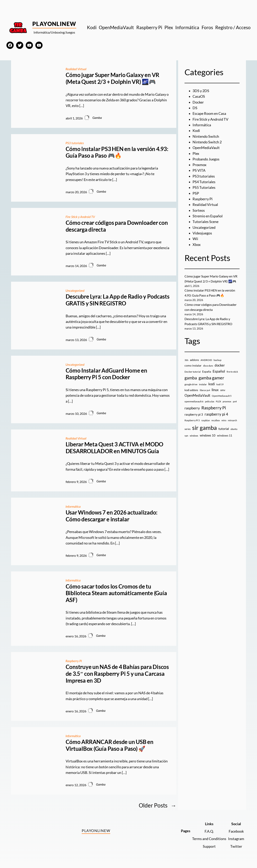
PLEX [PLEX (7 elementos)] (218, 401)
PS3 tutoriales (75, 143)
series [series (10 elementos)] (188, 429)
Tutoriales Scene (205, 222)
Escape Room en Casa (209, 114)
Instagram (236, 839)
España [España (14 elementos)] (207, 371)
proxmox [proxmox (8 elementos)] (227, 401)
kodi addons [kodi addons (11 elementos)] (191, 390)
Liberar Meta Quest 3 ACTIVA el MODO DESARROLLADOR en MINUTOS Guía (115, 448)
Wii (195, 239)
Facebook (236, 831)
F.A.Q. (209, 831)
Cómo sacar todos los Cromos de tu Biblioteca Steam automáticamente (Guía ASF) (116, 593)
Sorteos (199, 210)
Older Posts (158, 805)
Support (209, 846)
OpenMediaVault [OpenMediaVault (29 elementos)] (197, 395)
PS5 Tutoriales (204, 187)
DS (195, 108)
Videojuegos (202, 233)
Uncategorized (75, 291)
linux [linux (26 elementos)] (215, 390)
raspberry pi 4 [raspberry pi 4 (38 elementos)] (216, 414)
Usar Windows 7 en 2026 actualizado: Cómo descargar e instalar (112, 516)
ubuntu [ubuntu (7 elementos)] (234, 429)
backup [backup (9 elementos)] (218, 360)
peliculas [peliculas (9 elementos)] (210, 401)
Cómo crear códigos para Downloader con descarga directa (117, 226)
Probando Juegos (206, 159)
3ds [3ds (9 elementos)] (186, 360)
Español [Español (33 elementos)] (219, 371)
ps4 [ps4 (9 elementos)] (235, 401)
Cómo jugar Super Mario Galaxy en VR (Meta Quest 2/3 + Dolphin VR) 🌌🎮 (113, 78)
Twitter (236, 846)
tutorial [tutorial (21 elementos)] (224, 429)
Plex (196, 154)
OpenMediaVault (206, 148)
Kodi (196, 131)
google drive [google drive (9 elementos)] (191, 384)
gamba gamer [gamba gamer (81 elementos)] (211, 378)
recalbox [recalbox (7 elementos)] (216, 420)
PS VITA (199, 170)
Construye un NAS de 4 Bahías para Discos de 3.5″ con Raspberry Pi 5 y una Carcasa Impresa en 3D (117, 674)
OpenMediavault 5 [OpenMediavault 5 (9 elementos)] (222, 396)
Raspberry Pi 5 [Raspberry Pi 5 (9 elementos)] (192, 420)
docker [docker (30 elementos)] (220, 365)
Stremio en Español (208, 216)
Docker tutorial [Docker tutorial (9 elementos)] (193, 372)
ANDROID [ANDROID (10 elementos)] (206, 360)
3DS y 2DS (201, 91)
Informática (73, 506)
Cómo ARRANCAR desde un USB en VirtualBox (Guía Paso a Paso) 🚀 (110, 745)
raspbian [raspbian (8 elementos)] (206, 420)
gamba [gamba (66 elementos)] (191, 378)
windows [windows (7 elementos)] (194, 436)
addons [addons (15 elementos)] (194, 360)
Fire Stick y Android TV (80, 217)
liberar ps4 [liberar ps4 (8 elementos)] (205, 390)
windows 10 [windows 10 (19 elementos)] (208, 435)
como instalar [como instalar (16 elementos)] (193, 365)
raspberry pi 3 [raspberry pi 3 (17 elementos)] (194, 414)
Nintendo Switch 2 (207, 142)
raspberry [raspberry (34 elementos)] (192, 408)
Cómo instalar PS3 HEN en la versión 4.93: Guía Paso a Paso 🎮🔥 (117, 152)
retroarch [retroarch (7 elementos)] (232, 420)
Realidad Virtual (76, 69)
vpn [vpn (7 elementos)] (186, 436)
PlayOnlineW (54, 24)
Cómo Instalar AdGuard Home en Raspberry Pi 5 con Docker (106, 374)
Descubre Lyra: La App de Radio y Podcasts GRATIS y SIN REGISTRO (118, 300)
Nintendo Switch (206, 136)
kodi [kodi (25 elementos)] (212, 384)
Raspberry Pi (74, 661)
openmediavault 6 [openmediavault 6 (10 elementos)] (194, 401)
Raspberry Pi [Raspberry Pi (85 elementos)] (214, 408)
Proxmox (199, 165)
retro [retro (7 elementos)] (224, 420)
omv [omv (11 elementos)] (223, 390)
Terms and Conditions (209, 839)
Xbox (197, 245)
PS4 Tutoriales (204, 182)
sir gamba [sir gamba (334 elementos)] (204, 428)
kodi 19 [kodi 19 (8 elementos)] (220, 384)
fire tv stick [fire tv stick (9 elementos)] (232, 372)
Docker (198, 102)
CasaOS (199, 96)
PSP (196, 193)
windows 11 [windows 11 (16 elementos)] (225, 435)
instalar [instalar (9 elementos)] (203, 384)
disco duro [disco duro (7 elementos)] (208, 366)
